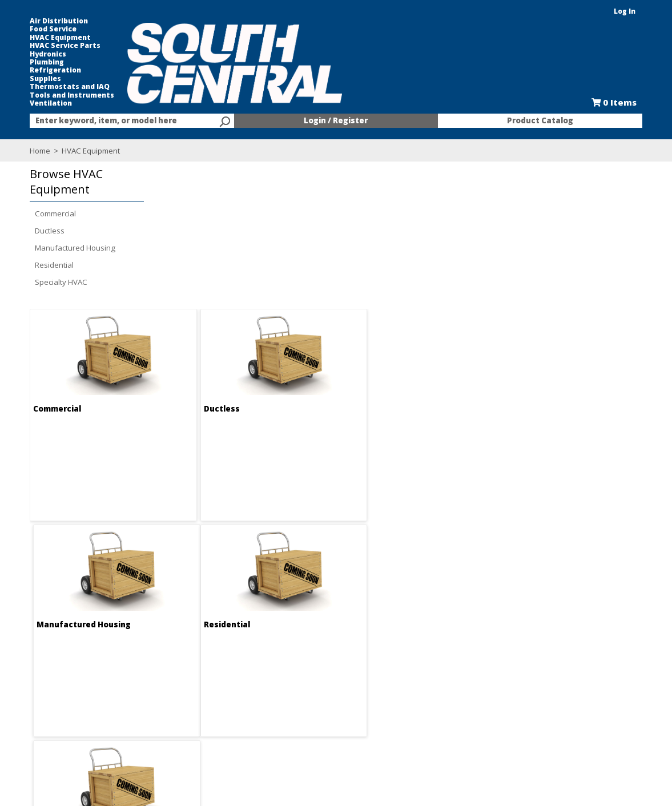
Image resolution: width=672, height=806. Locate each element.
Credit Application (311, 688)
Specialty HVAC (59, 282)
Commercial (54, 213)
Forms (291, 699)
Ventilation (49, 103)
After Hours (300, 719)
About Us (173, 668)
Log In (627, 11)
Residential (53, 265)
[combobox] (131, 121)
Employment (178, 678)
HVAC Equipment (59, 38)
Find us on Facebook (81, 700)
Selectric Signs (429, 688)
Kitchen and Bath (433, 678)
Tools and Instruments (70, 95)
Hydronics (46, 54)
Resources (299, 709)
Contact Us (176, 688)
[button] (82, 182)
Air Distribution (57, 21)
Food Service (51, 29)
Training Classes (309, 730)
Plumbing (45, 62)
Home (38, 151)
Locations (174, 699)
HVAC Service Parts (63, 46)
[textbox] (125, 121)
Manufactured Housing (73, 248)
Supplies (44, 79)
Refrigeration (54, 70)
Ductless (48, 231)
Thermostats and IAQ (68, 87)
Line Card (420, 699)
